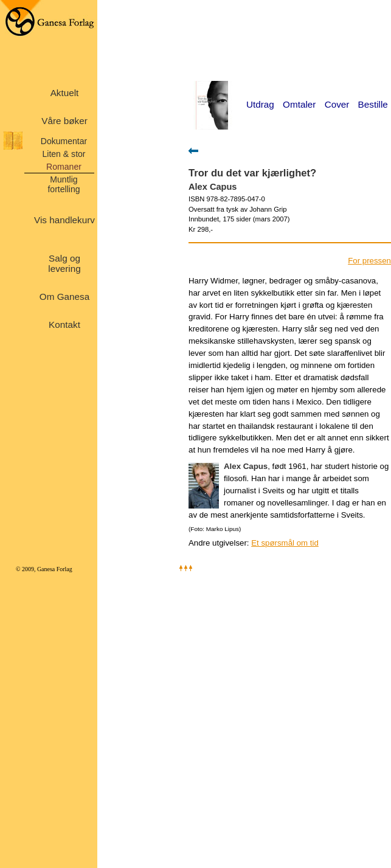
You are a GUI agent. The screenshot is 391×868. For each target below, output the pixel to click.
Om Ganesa (64, 297)
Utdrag (260, 104)
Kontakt (64, 325)
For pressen (369, 261)
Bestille (373, 104)
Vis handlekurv (64, 220)
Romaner (64, 167)
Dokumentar (64, 141)
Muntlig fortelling (64, 184)
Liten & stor (64, 154)
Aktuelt (65, 93)
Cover (337, 104)
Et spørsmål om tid (285, 543)
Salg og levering (64, 263)
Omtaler (299, 104)
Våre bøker (64, 121)
